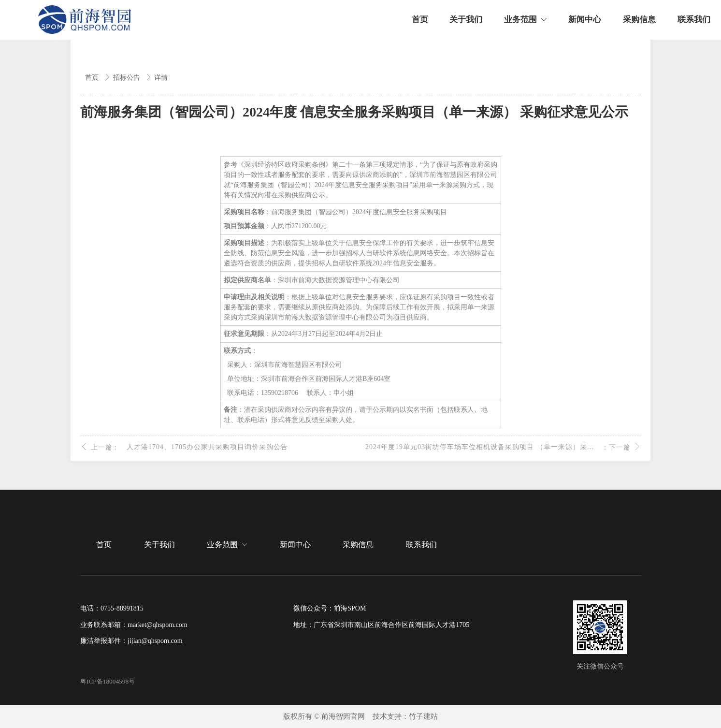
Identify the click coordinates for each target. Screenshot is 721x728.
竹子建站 (423, 716)
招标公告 (128, 78)
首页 (93, 78)
